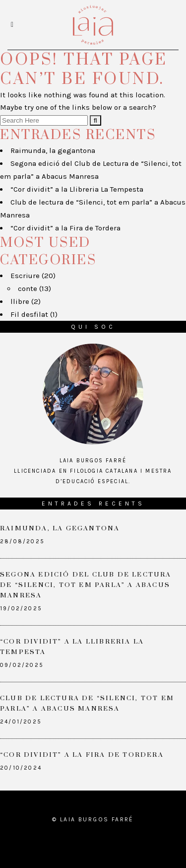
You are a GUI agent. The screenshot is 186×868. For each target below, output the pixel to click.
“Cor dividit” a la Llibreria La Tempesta (77, 189)
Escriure (25, 276)
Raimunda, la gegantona (53, 150)
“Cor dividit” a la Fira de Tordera (65, 228)
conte (28, 289)
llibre (20, 301)
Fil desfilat (29, 314)
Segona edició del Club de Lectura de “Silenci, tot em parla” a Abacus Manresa (86, 585)
